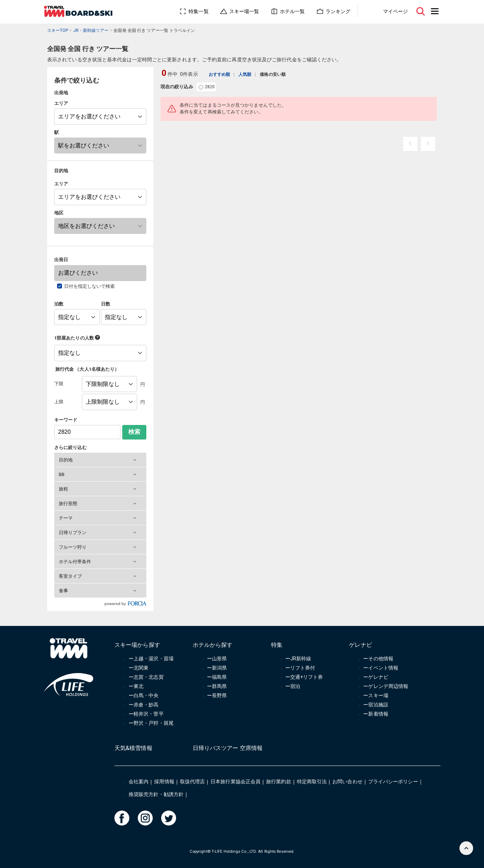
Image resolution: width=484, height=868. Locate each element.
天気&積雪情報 (133, 748)
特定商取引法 (312, 782)
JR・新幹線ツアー (91, 30)
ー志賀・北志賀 (146, 677)
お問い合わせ (347, 782)
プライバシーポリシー (393, 782)
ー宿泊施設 (376, 705)
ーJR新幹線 (298, 659)
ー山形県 (217, 659)
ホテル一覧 (292, 11)
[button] (100, 460)
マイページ (395, 11)
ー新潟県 (217, 668)
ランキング (338, 11)
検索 (134, 432)
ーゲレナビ (376, 677)
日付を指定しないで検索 (90, 286)
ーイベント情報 (381, 668)
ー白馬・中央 (144, 695)
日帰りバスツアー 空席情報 (228, 748)
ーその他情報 (378, 659)
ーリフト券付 (300, 668)
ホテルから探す (213, 645)
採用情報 (164, 782)
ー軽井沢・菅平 (146, 714)
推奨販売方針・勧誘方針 (156, 794)
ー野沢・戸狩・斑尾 (151, 723)
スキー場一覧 (244, 11)
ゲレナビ (360, 645)
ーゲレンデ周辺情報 (386, 686)
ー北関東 (139, 668)
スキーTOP (58, 30)
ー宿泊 (293, 686)
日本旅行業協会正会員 (235, 782)
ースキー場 (376, 695)
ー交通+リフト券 (304, 677)
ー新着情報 (376, 714)
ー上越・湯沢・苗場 (151, 659)
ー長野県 (217, 695)
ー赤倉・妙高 (144, 705)
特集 (277, 645)
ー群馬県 (217, 686)
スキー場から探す (137, 645)
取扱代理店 (192, 782)
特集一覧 (198, 11)
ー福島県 (217, 677)
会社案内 (139, 782)
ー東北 (136, 686)
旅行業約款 (278, 782)
